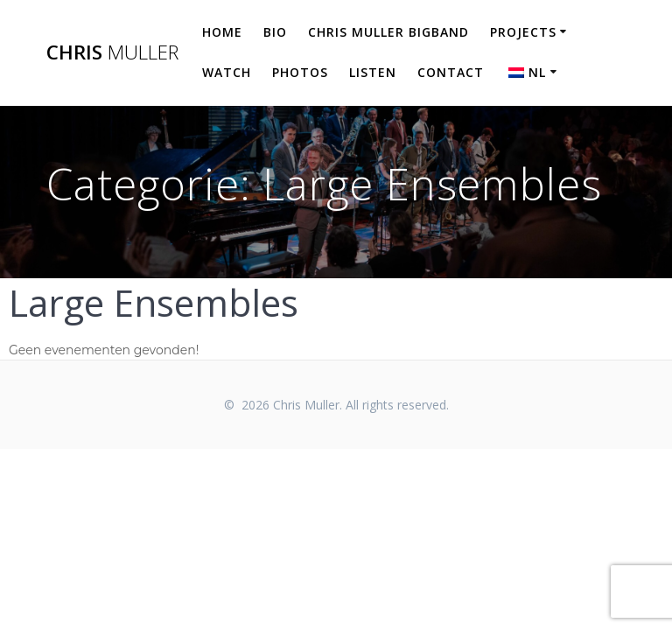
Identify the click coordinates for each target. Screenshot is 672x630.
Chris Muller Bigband (388, 32)
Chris (112, 52)
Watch (227, 72)
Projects (523, 32)
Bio (275, 32)
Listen (373, 72)
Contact (451, 72)
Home (222, 32)
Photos (300, 72)
